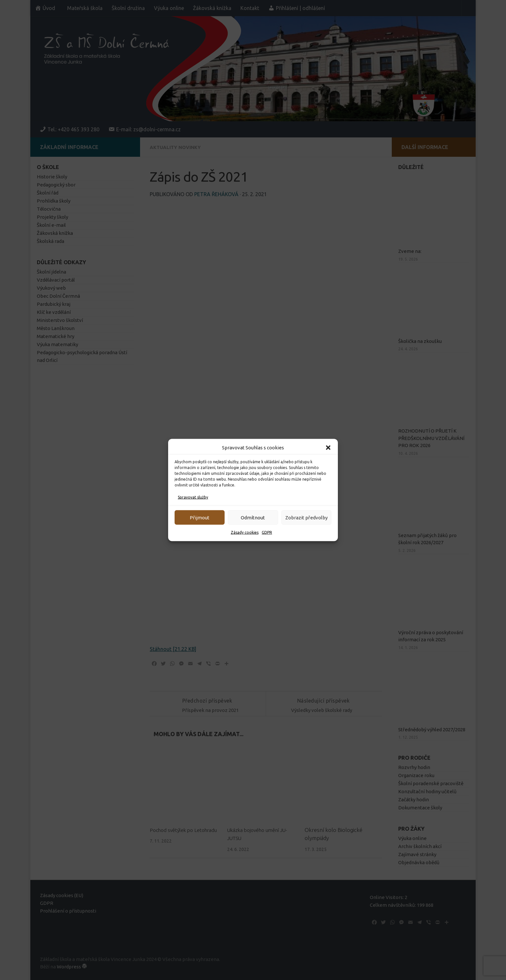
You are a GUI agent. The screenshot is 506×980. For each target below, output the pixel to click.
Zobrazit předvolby (306, 517)
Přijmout (200, 517)
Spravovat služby (193, 497)
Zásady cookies (245, 532)
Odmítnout (253, 517)
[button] (328, 448)
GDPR (267, 532)
